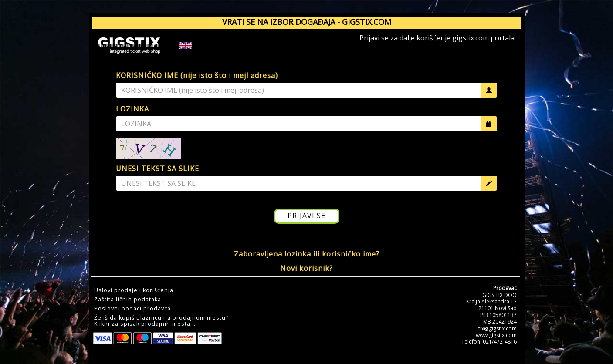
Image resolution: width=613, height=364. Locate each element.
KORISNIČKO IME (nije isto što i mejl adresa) (197, 75)
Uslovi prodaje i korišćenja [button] (134, 290)
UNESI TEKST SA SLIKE (157, 169)
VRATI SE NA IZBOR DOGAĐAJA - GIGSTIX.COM (307, 22)
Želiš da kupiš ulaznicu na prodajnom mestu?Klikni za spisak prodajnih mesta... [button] (161, 321)
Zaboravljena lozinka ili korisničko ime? (307, 254)
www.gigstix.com (496, 335)
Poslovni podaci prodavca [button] (132, 309)
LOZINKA (132, 109)
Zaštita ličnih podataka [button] (128, 300)
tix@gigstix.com (498, 329)
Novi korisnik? (306, 268)
